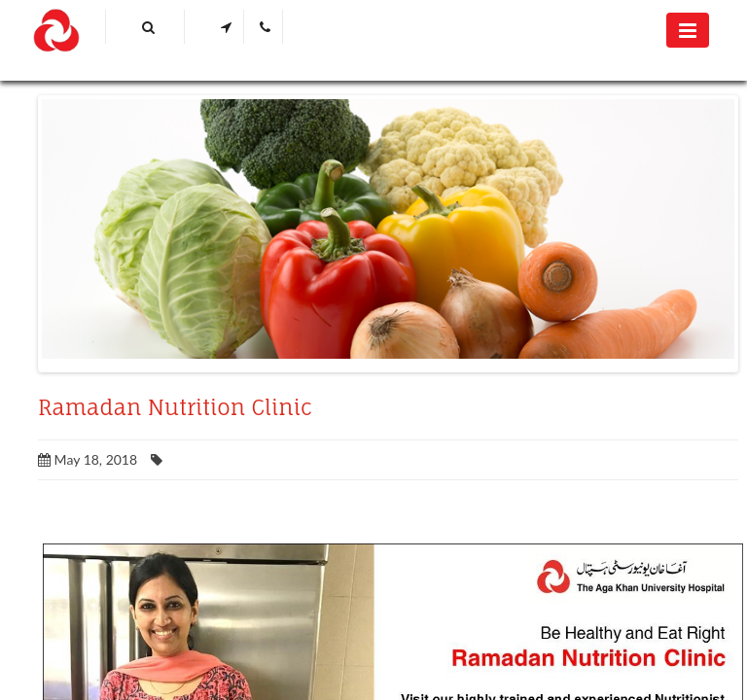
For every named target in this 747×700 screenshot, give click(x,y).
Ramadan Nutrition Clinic (175, 407)
